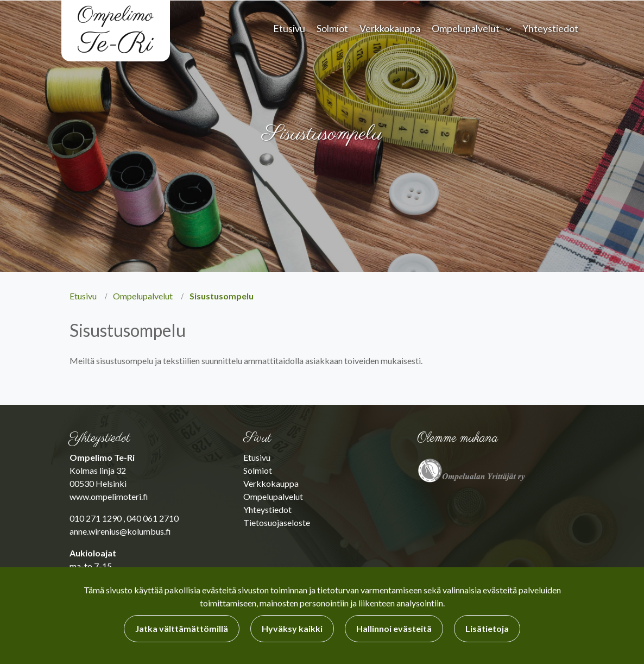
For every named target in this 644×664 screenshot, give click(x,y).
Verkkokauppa (390, 29)
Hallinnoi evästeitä (394, 628)
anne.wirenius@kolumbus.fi (120, 531)
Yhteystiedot (550, 29)
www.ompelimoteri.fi (109, 496)
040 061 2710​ (153, 518)
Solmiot (332, 29)
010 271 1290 (96, 518)
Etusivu (289, 29)
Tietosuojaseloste (277, 522)
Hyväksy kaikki (292, 628)
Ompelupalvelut (466, 29)
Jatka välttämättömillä (182, 628)
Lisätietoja (487, 628)
